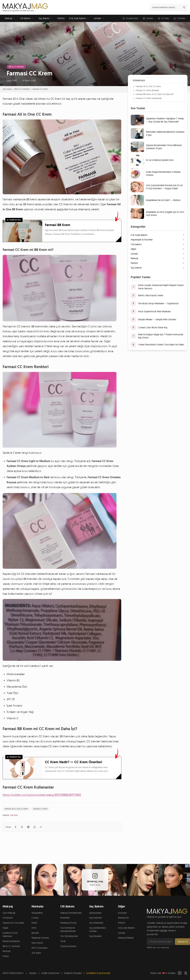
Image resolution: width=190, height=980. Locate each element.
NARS (34, 923)
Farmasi (14, 815)
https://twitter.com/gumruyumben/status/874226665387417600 (42, 795)
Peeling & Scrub (68, 923)
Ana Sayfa (7, 89)
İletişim (33, 973)
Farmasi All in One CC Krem (147, 86)
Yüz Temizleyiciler (69, 936)
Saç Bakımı (46, 18)
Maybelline (37, 913)
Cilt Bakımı (27, 18)
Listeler (148, 18)
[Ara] (184, 7)
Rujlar (5, 928)
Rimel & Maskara (11, 941)
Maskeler (65, 918)
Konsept (122, 913)
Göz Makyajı (9, 913)
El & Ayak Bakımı (79, 18)
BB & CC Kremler (16, 67)
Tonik (63, 941)
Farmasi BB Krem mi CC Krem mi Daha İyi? (153, 94)
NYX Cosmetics (40, 948)
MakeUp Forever (40, 938)
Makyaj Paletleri (126, 938)
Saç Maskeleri (96, 923)
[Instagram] (180, 973)
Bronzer (7, 951)
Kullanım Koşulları (73, 973)
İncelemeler (130, 18)
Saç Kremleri (96, 918)
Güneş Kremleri (68, 946)
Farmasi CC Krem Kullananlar (147, 98)
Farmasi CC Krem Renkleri (146, 90)
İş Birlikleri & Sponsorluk (98, 973)
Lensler (99, 18)
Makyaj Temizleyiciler (71, 913)
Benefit (35, 933)
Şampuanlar (95, 913)
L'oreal (35, 918)
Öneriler (180, 18)
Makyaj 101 (123, 918)
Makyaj (10, 18)
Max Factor (37, 943)
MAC (34, 928)
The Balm (36, 953)
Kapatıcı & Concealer (13, 923)
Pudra (6, 956)
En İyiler (163, 18)
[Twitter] (186, 973)
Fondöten (8, 918)
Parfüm (61, 18)
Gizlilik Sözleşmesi (50, 973)
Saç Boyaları (95, 936)
